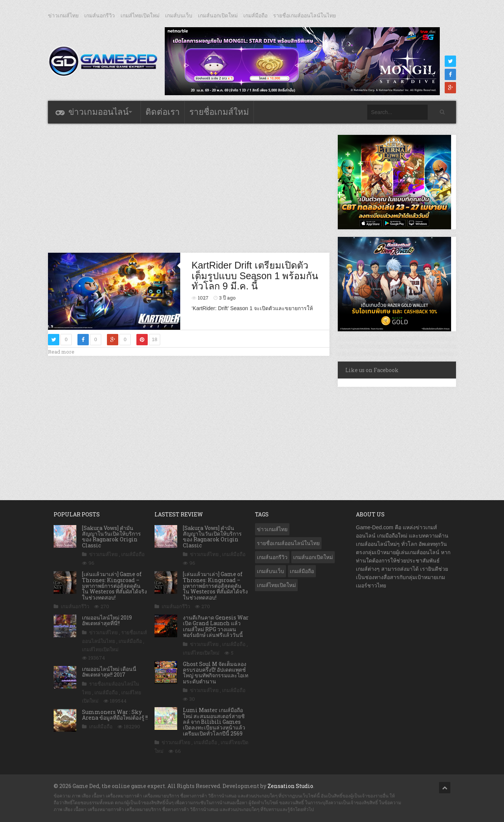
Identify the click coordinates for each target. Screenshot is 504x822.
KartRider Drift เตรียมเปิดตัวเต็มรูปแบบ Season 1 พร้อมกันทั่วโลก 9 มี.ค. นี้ (255, 276)
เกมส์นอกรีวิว (100, 15)
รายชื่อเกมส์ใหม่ (219, 112)
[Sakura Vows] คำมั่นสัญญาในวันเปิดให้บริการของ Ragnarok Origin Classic (111, 537)
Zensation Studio (290, 786)
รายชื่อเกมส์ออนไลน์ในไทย (305, 15)
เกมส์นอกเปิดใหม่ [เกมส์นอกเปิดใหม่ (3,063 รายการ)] (313, 557)
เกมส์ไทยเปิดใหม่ (140, 15)
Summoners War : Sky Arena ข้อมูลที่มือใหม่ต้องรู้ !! (115, 715)
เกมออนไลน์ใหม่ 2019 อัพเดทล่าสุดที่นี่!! (107, 620)
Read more (61, 352)
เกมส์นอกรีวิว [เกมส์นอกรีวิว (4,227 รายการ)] (272, 557)
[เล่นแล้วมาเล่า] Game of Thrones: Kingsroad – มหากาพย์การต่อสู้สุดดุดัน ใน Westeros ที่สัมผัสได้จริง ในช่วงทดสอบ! (114, 586)
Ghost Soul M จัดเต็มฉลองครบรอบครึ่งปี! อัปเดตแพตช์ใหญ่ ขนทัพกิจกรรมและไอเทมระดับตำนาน (216, 673)
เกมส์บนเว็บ (179, 15)
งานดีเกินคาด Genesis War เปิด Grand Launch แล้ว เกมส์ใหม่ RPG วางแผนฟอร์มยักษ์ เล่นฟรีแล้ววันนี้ (216, 626)
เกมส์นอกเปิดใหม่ (218, 15)
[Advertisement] (189, 188)
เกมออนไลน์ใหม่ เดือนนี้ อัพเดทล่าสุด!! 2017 (109, 672)
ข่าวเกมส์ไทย (63, 15)
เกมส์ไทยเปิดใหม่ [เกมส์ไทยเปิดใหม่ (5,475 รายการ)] (276, 585)
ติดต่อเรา (163, 112)
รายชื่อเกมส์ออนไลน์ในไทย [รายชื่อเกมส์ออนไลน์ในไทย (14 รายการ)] (288, 543)
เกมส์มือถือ (255, 15)
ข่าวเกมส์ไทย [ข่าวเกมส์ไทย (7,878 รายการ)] (272, 529)
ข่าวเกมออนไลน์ (98, 112)
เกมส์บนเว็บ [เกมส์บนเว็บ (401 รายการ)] (271, 571)
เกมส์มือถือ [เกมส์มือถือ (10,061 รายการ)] (302, 571)
